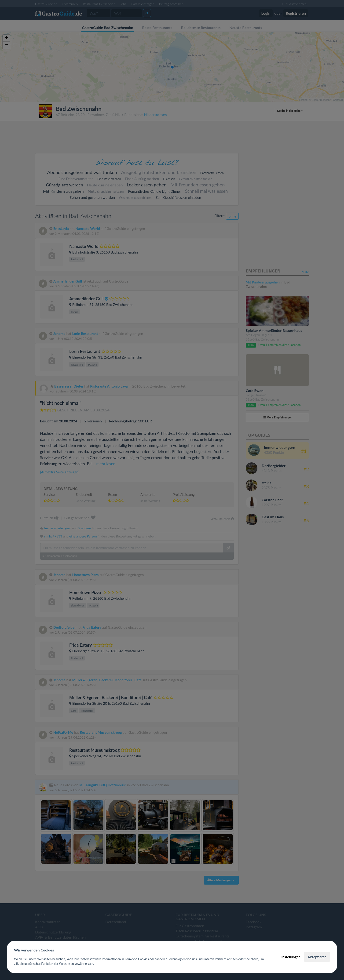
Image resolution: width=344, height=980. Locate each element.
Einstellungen (290, 957)
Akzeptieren (317, 957)
